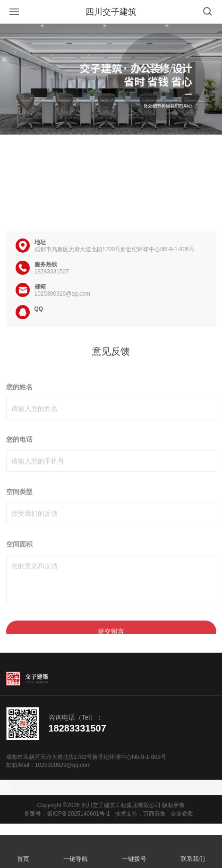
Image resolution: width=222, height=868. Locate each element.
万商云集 (154, 814)
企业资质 (182, 814)
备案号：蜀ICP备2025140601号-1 (67, 814)
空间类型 (19, 508)
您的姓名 (19, 403)
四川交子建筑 (111, 12)
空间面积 (19, 560)
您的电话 (19, 455)
